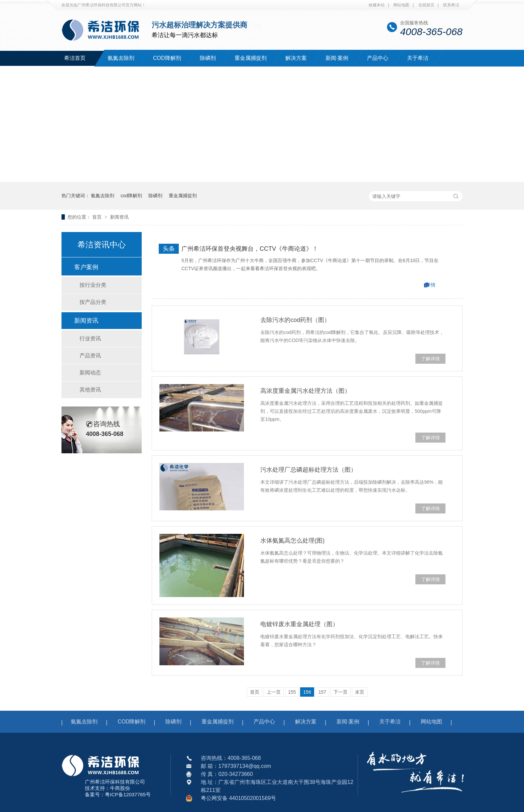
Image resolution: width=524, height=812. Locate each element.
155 (292, 692)
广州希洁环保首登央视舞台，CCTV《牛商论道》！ (250, 249)
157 (322, 692)
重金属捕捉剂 (251, 58)
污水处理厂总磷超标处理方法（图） (308, 470)
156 (307, 692)
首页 (98, 217)
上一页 (274, 692)
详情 (431, 285)
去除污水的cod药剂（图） (295, 320)
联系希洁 (451, 5)
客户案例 (86, 267)
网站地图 (401, 5)
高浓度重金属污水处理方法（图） (305, 391)
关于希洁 (418, 58)
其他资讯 (90, 390)
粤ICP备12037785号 (128, 794)
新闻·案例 (337, 58)
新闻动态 (90, 373)
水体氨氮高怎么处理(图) (292, 541)
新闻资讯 (119, 217)
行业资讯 (90, 338)
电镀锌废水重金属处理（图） (299, 624)
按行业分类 (93, 285)
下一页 (341, 692)
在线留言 (426, 5)
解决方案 (296, 58)
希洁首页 (75, 58)
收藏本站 (377, 5)
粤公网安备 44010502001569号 (238, 798)
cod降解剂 (132, 196)
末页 (360, 692)
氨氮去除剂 (121, 58)
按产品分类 (93, 302)
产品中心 (378, 58)
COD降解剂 (167, 58)
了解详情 (430, 359)
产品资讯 (90, 356)
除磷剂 (208, 58)
